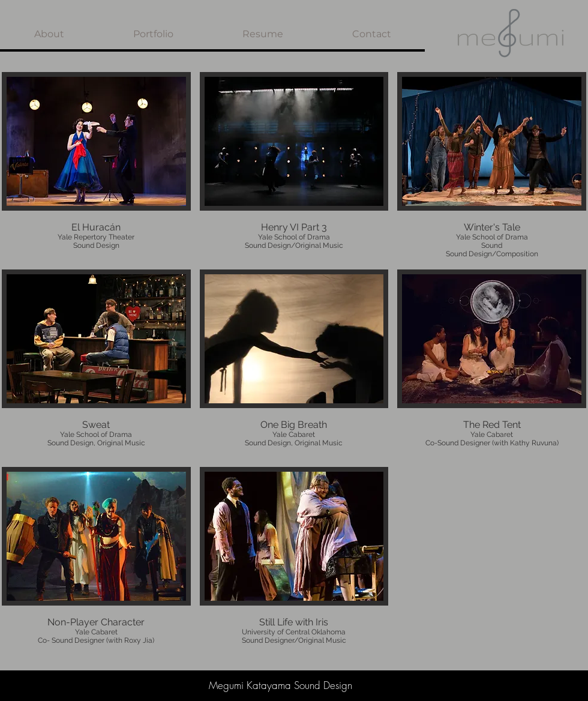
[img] (96, 166)
